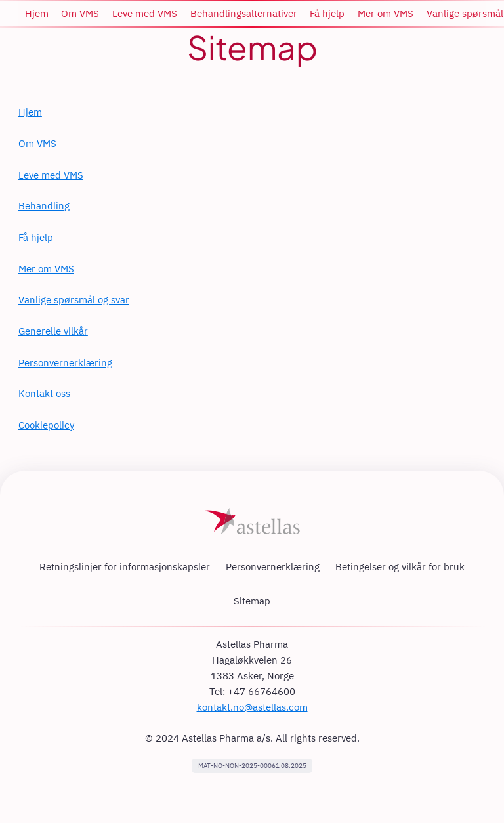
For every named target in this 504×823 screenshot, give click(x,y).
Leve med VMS (51, 175)
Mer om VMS (46, 269)
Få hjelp (36, 237)
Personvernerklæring (65, 363)
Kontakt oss (44, 393)
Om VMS (37, 143)
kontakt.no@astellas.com (252, 707)
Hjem (30, 112)
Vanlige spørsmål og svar (74, 300)
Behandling (44, 206)
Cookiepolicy (46, 425)
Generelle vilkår (53, 331)
